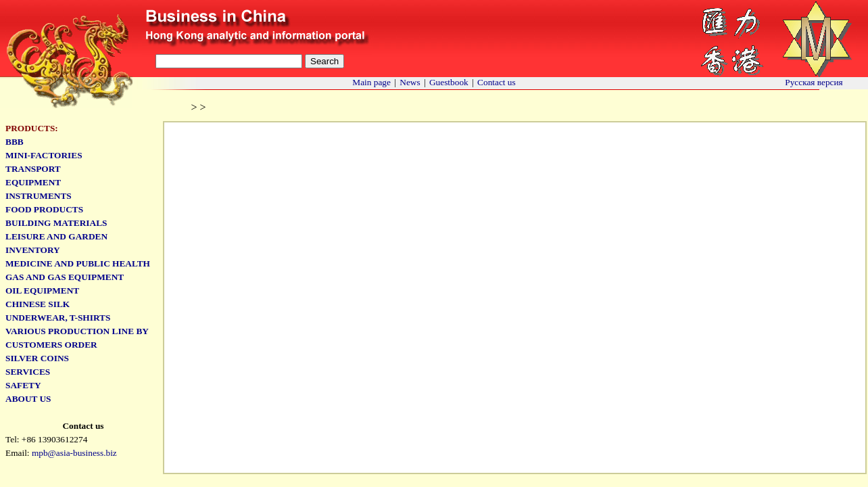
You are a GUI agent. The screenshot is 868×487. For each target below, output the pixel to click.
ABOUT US (28, 399)
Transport (33, 169)
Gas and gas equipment (65, 277)
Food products (44, 209)
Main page (371, 82)
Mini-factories (44, 155)
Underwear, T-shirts (58, 318)
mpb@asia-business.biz (74, 453)
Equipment (33, 182)
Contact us (497, 82)
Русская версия (814, 82)
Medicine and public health (78, 263)
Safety (23, 385)
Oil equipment (42, 291)
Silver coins (37, 358)
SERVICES (28, 372)
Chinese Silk (38, 304)
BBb (15, 142)
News (410, 82)
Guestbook (449, 82)
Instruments (39, 196)
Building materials (56, 223)
